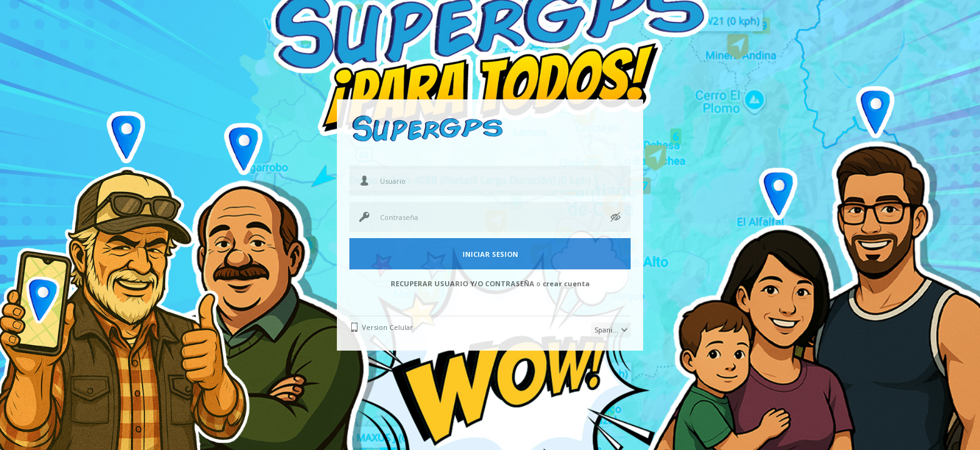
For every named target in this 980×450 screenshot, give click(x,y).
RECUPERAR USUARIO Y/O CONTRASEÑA (462, 283)
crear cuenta (566, 283)
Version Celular (387, 327)
